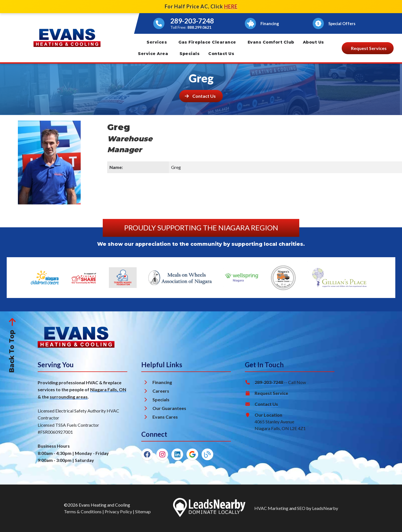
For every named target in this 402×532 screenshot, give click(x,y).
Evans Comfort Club (271, 42)
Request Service (271, 393)
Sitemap (143, 511)
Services (157, 42)
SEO (301, 508)
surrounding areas (69, 397)
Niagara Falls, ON (108, 389)
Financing (162, 382)
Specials (190, 54)
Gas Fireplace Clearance (207, 42)
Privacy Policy (118, 511)
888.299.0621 (199, 27)
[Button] (263, 23)
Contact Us (221, 54)
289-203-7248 (192, 21)
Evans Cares (165, 417)
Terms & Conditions (83, 511)
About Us (314, 42)
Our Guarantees (169, 408)
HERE (231, 6)
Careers (161, 391)
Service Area (153, 54)
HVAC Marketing (271, 508)
